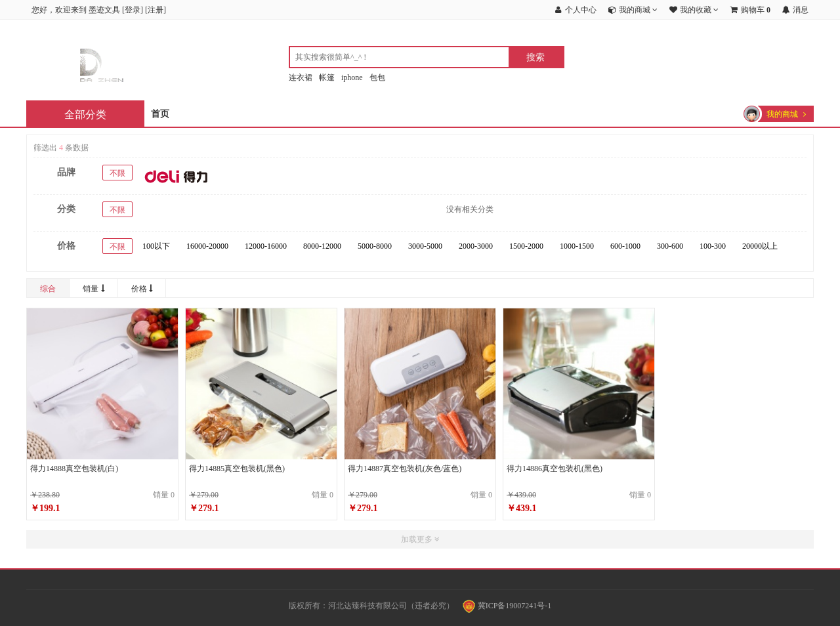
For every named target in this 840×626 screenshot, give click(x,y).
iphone (352, 77)
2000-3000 (476, 246)
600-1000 (625, 246)
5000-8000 (375, 246)
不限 (117, 173)
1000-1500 (577, 246)
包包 (377, 77)
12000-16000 (266, 246)
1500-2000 (526, 246)
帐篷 (327, 77)
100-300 (713, 246)
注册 (156, 10)
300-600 (670, 246)
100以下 (156, 246)
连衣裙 (301, 77)
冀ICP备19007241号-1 (507, 606)
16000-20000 (207, 246)
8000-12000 (322, 246)
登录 (133, 10)
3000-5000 (425, 246)
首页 (160, 114)
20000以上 (760, 246)
